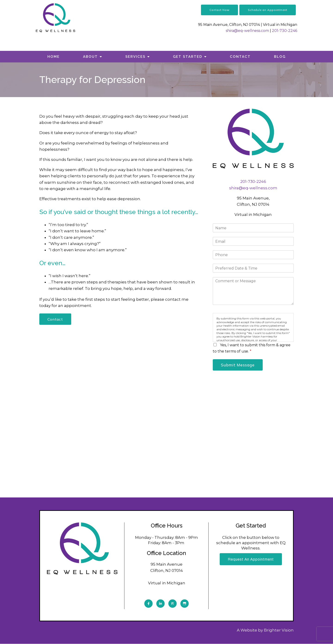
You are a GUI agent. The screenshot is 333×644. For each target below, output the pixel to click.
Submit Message (238, 365)
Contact (240, 57)
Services (135, 57)
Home (54, 57)
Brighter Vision (279, 630)
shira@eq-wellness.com (247, 31)
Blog (280, 57)
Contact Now (219, 10)
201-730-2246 (285, 31)
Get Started (188, 57)
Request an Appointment (251, 560)
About (90, 57)
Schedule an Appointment (268, 10)
